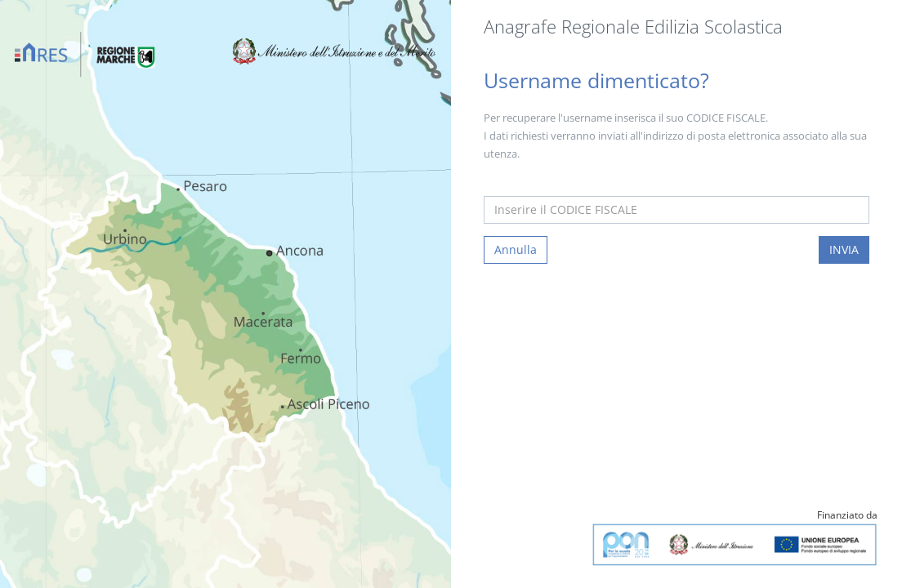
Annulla (516, 249)
